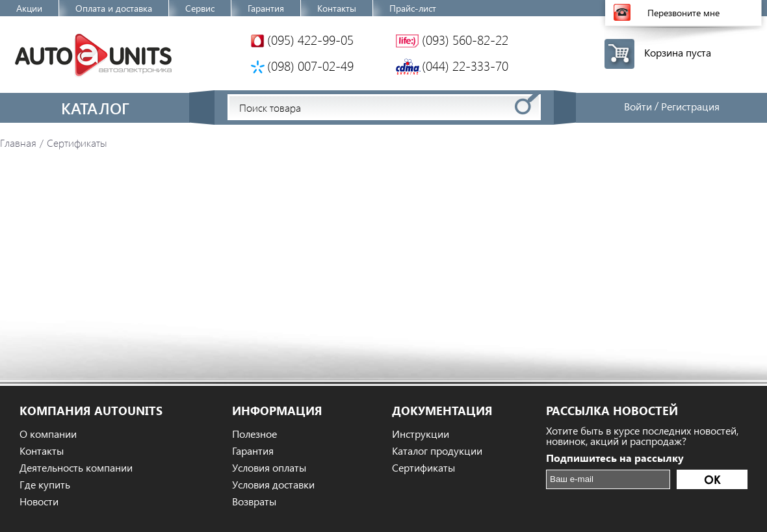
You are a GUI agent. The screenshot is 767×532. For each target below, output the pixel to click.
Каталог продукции (437, 451)
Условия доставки (273, 485)
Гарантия (266, 8)
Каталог (95, 108)
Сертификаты (423, 468)
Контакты (337, 8)
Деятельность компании (76, 468)
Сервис (200, 8)
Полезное (254, 434)
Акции (29, 8)
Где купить (45, 485)
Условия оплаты (269, 468)
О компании (48, 434)
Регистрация (690, 106)
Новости (39, 501)
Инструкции (421, 434)
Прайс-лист (413, 8)
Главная (18, 143)
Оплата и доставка (114, 8)
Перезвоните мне (683, 13)
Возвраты (254, 501)
